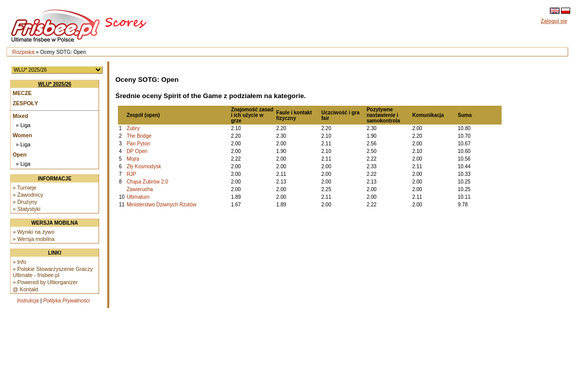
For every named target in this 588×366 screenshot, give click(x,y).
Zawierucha (140, 189)
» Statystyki (26, 209)
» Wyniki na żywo (34, 232)
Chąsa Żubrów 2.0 (147, 182)
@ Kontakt (25, 289)
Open (20, 155)
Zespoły (25, 103)
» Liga (23, 125)
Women (22, 135)
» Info (20, 262)
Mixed (20, 116)
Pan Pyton (138, 144)
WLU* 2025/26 (55, 84)
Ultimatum (138, 197)
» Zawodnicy (28, 195)
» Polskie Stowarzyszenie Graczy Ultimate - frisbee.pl (53, 272)
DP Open (137, 151)
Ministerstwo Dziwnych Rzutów (161, 205)
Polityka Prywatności (67, 301)
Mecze (22, 93)
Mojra (133, 159)
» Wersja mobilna (34, 239)
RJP (131, 174)
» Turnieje (25, 188)
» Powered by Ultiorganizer (45, 282)
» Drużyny (25, 202)
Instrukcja (28, 301)
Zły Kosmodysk (144, 166)
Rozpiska (23, 52)
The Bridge (139, 136)
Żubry (133, 128)
